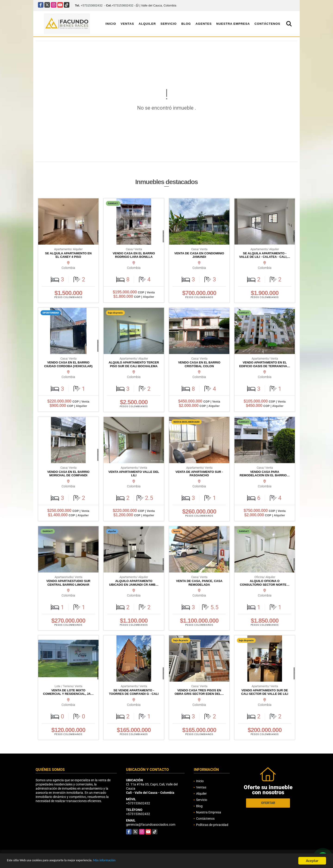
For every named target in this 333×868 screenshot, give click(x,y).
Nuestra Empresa (233, 24)
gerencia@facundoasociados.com (151, 825)
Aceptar (312, 861)
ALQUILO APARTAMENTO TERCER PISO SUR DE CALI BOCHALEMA (134, 364)
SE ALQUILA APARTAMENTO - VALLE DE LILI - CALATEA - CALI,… (265, 255)
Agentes (203, 24)
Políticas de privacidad (212, 825)
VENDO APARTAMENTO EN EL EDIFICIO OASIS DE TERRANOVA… (265, 364)
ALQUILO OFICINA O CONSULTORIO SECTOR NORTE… (265, 583)
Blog (186, 24)
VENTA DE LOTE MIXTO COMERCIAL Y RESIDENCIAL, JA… (68, 692)
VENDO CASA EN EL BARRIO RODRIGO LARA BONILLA (134, 255)
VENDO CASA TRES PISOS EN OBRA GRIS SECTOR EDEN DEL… (199, 692)
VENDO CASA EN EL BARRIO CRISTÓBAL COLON (199, 364)
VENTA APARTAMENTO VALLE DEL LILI (134, 474)
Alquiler (147, 24)
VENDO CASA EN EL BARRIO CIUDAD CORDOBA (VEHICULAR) (68, 364)
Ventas (127, 24)
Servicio (169, 24)
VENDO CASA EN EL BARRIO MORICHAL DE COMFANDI (68, 474)
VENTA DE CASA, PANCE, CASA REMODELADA (199, 583)
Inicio (111, 24)
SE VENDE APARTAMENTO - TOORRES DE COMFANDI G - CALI (134, 692)
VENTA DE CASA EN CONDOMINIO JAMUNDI (199, 255)
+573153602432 (92, 5)
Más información (123, 861)
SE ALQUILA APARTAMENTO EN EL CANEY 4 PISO (68, 255)
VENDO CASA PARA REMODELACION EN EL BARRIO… (265, 474)
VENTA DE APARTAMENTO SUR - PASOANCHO (199, 474)
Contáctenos (267, 24)
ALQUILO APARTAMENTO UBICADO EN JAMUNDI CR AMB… (134, 583)
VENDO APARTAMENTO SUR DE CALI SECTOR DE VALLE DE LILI (265, 692)
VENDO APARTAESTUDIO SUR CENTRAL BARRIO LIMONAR (68, 583)
